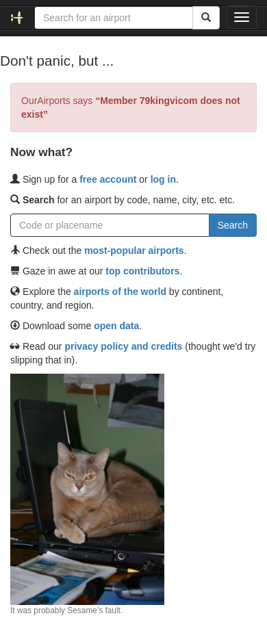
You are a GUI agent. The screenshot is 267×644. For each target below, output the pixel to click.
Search (233, 225)
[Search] (206, 18)
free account (108, 179)
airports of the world (120, 292)
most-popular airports (134, 250)
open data (116, 326)
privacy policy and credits (123, 346)
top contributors (142, 271)
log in (163, 179)
